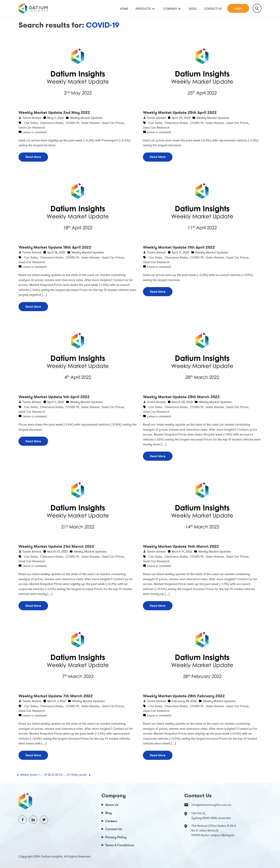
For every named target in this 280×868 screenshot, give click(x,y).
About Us (112, 805)
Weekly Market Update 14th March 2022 (181, 546)
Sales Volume (90, 123)
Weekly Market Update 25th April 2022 (180, 112)
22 (57, 775)
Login (238, 8)
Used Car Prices (113, 123)
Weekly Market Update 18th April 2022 (55, 247)
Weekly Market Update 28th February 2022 (184, 696)
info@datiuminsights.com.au (208, 805)
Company (170, 9)
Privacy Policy (116, 837)
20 (49, 775)
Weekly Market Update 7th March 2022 (56, 696)
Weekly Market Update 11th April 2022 (179, 247)
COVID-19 (72, 123)
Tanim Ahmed (32, 118)
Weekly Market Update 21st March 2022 (56, 546)
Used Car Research (32, 127)
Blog (193, 9)
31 (68, 775)
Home (124, 9)
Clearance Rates (52, 123)
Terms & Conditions (120, 845)
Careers (111, 821)
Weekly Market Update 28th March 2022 (181, 397)
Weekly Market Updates (86, 118)
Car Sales (31, 123)
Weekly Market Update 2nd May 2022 (54, 112)
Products (143, 9)
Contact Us (213, 9)
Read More (33, 157)
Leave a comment (35, 132)
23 (61, 775)
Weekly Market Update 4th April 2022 (54, 397)
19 (45, 775)
